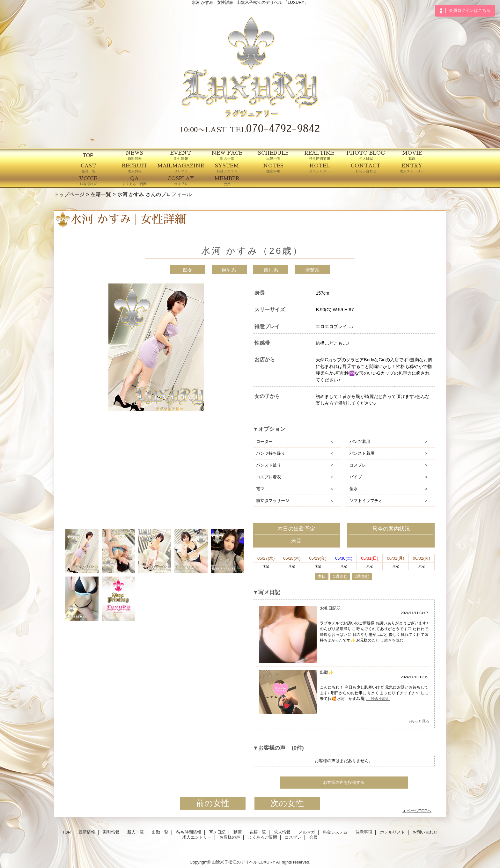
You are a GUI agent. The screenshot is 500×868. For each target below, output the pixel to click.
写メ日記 (217, 832)
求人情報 (282, 832)
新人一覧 (136, 832)
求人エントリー (197, 837)
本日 (322, 576)
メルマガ (307, 832)
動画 (238, 832)
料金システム (335, 832)
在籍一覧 (101, 194)
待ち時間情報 (189, 832)
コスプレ (293, 837)
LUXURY (267, 862)
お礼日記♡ (330, 608)
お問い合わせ (425, 832)
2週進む (362, 576)
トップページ (69, 194)
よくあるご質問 (263, 837)
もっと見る (420, 721)
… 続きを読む (391, 640)
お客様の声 (230, 837)
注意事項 (364, 832)
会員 (313, 837)
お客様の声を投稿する (344, 782)
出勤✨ (327, 672)
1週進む (340, 576)
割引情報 (111, 832)
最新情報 (87, 832)
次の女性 (287, 803)
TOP (88, 155)
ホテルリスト (393, 832)
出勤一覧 (160, 832)
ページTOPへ (419, 811)
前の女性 (213, 803)
